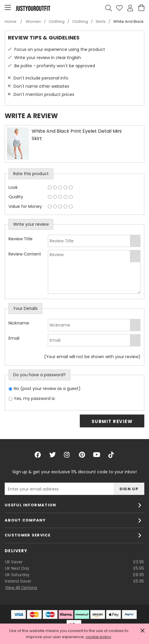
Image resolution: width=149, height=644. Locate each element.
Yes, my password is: (35, 398)
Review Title (21, 239)
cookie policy (98, 637)
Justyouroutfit (33, 8)
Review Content (25, 254)
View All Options (21, 588)
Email (14, 338)
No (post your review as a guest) (47, 389)
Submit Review (112, 421)
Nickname (19, 323)
